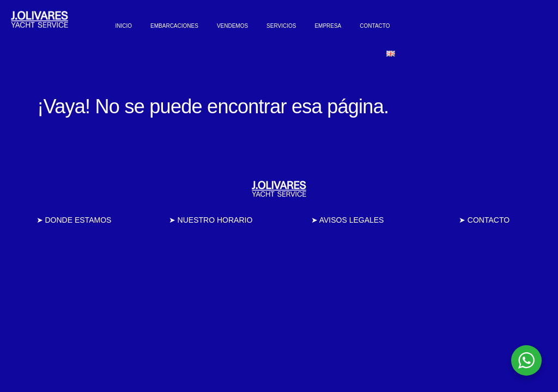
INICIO (124, 26)
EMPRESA (328, 26)
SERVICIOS (281, 26)
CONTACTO (375, 26)
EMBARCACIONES (174, 26)
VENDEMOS (232, 26)
